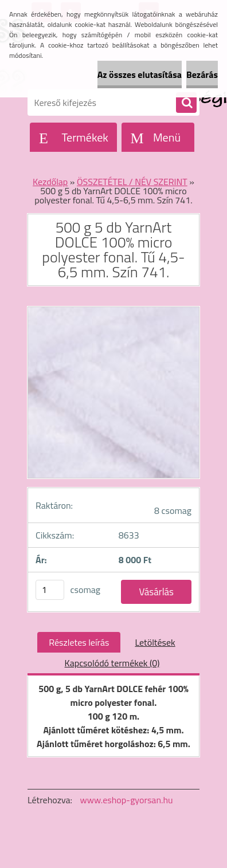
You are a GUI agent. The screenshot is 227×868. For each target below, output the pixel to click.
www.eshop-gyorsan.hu (127, 800)
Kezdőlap (50, 182)
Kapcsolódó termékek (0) (112, 663)
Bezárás (202, 74)
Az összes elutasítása (140, 74)
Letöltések (155, 642)
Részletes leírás (79, 642)
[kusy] (50, 590)
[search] (186, 103)
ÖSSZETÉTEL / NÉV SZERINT (132, 182)
